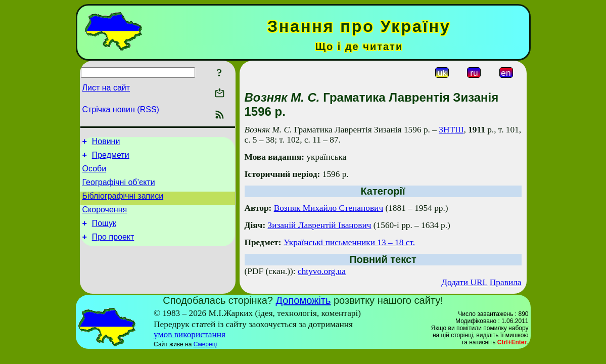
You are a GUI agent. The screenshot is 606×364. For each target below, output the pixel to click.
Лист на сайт (106, 88)
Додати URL (464, 282)
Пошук (104, 234)
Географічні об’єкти (119, 188)
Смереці (205, 344)
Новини (106, 143)
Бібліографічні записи (123, 203)
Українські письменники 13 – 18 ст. (349, 242)
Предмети (111, 158)
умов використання (190, 334)
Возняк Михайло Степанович (329, 208)
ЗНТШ (451, 130)
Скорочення (105, 219)
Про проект (113, 249)
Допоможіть (304, 300)
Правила (506, 282)
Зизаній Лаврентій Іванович (320, 225)
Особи (95, 173)
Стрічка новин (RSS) (121, 109)
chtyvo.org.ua (322, 271)
